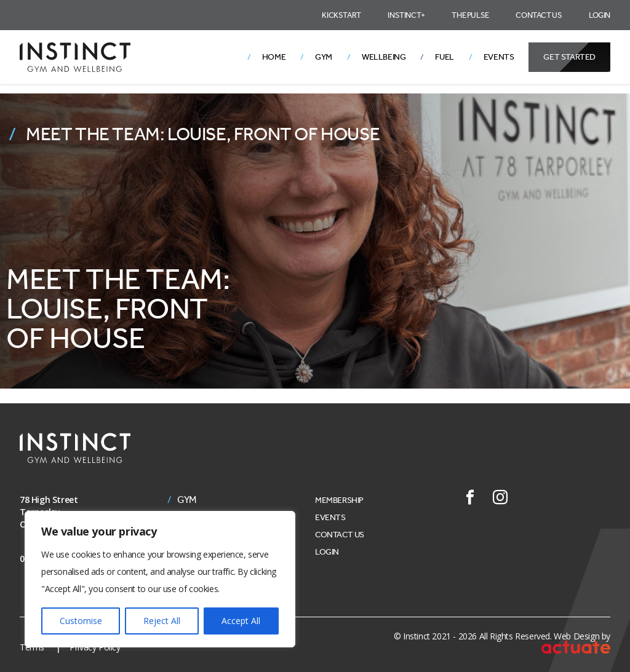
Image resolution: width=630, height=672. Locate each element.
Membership (339, 500)
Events (499, 57)
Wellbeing (384, 57)
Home (274, 57)
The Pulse (470, 15)
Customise (81, 621)
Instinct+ (406, 15)
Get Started (569, 57)
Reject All (162, 621)
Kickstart (341, 15)
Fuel (444, 57)
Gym (324, 57)
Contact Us (539, 15)
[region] (160, 579)
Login (600, 15)
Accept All (241, 621)
